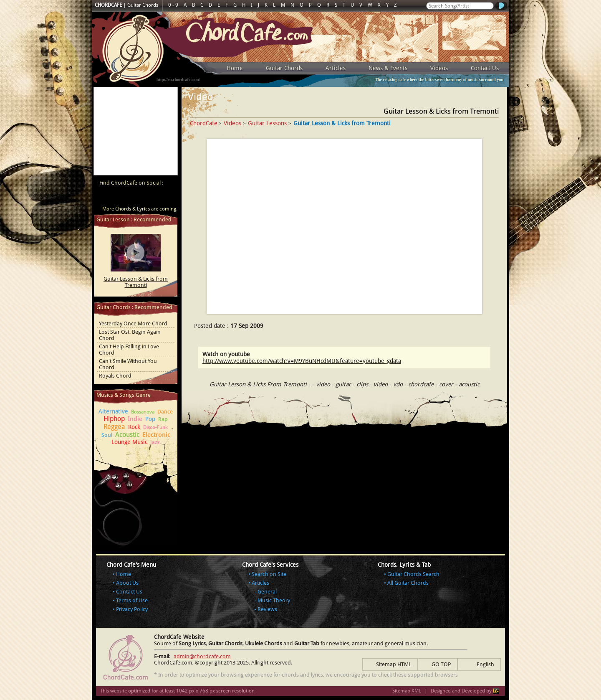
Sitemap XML (407, 691)
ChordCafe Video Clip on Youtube (104, 197)
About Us (127, 583)
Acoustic (127, 435)
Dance (165, 412)
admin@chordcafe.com (202, 656)
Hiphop (114, 419)
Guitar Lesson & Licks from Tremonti (136, 282)
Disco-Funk (155, 427)
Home (235, 68)
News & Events (388, 68)
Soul (107, 435)
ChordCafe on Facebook (120, 197)
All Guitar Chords (408, 583)
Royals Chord (115, 376)
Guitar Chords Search (413, 574)
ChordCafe (204, 123)
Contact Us (485, 68)
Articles (336, 68)
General (267, 592)
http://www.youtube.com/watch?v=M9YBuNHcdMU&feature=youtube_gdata (302, 361)
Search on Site (269, 574)
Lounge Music (129, 442)
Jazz (155, 442)
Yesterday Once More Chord (133, 323)
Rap (163, 419)
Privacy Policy (132, 609)
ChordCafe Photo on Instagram (168, 197)
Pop (150, 419)
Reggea (114, 427)
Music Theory (274, 600)
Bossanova (143, 412)
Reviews (267, 609)
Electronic (156, 435)
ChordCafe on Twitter (136, 197)
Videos (439, 68)
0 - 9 (173, 5)
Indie (135, 419)
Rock (134, 427)
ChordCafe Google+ (152, 197)
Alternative (113, 411)
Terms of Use (132, 600)
